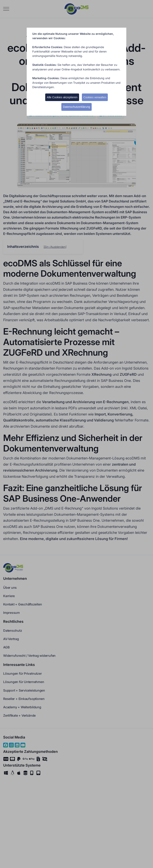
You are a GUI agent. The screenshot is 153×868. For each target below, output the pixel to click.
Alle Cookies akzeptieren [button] (62, 97)
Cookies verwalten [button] (95, 97)
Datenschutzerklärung (76, 107)
